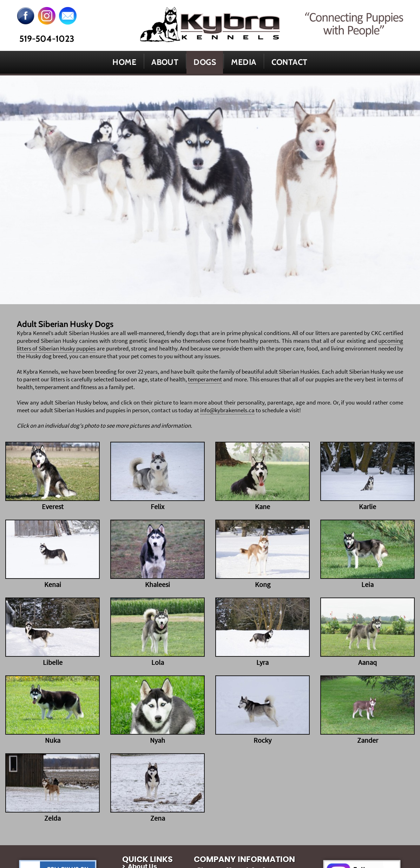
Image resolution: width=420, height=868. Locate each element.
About (165, 62)
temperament (205, 379)
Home (124, 62)
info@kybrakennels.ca (227, 410)
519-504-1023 (47, 39)
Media (244, 62)
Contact (290, 62)
